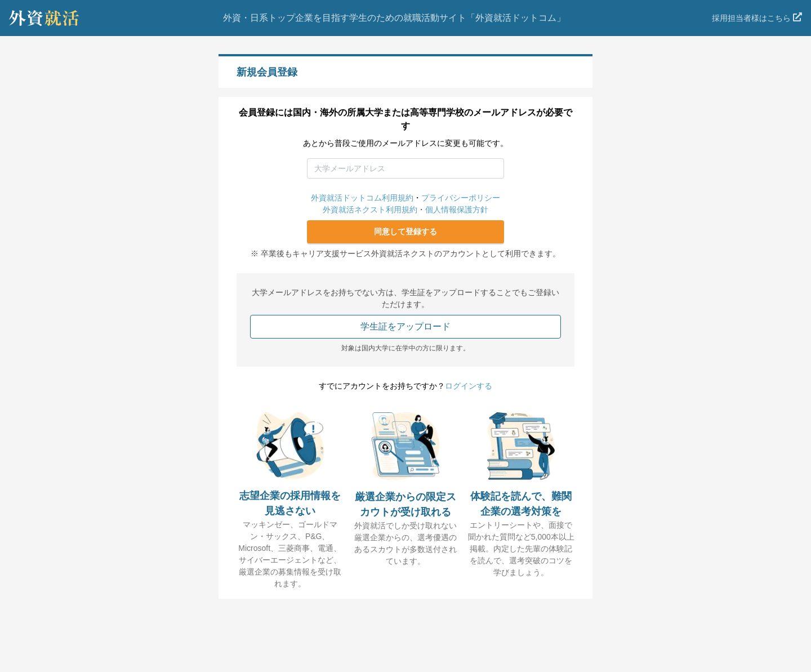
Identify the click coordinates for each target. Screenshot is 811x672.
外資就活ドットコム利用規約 (362, 198)
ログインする (469, 386)
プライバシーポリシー (461, 198)
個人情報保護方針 (457, 210)
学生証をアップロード (405, 326)
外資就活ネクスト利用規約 (370, 210)
